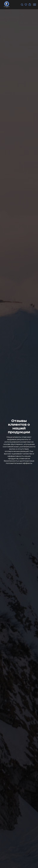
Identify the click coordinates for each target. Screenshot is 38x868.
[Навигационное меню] (35, 5)
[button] (22, 5)
